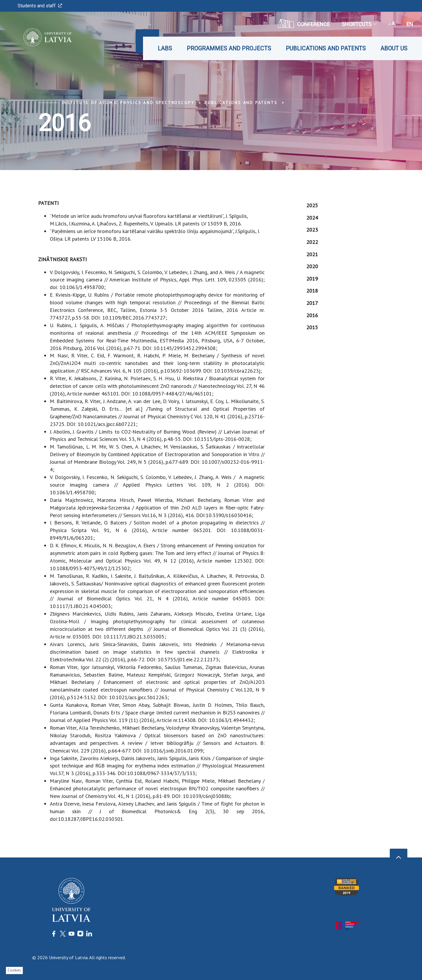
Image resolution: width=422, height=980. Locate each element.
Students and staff (40, 6)
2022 (312, 242)
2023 (312, 230)
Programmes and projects (229, 48)
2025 (312, 205)
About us (394, 48)
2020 (312, 266)
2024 (312, 218)
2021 (312, 254)
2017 (312, 303)
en (410, 24)
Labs (165, 48)
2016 (312, 315)
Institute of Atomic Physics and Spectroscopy (128, 103)
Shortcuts (359, 24)
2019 (312, 279)
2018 (312, 291)
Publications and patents (326, 48)
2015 (312, 327)
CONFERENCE (304, 23)
